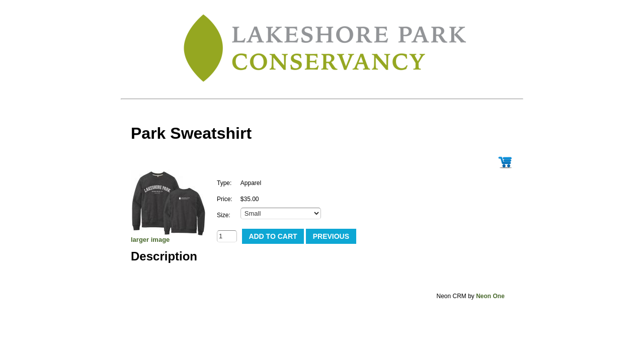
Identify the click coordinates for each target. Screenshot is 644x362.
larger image (150, 240)
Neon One (490, 296)
